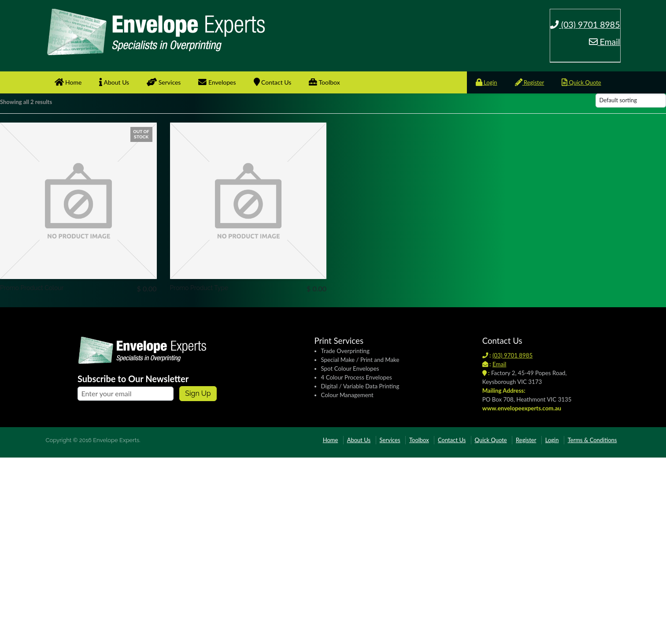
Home (68, 82)
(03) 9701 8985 (585, 24)
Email (605, 42)
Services (164, 82)
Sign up (198, 393)
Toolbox (324, 82)
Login (487, 82)
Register (530, 82)
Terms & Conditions (592, 440)
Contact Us (273, 82)
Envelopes (217, 82)
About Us (114, 82)
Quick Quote (581, 82)
